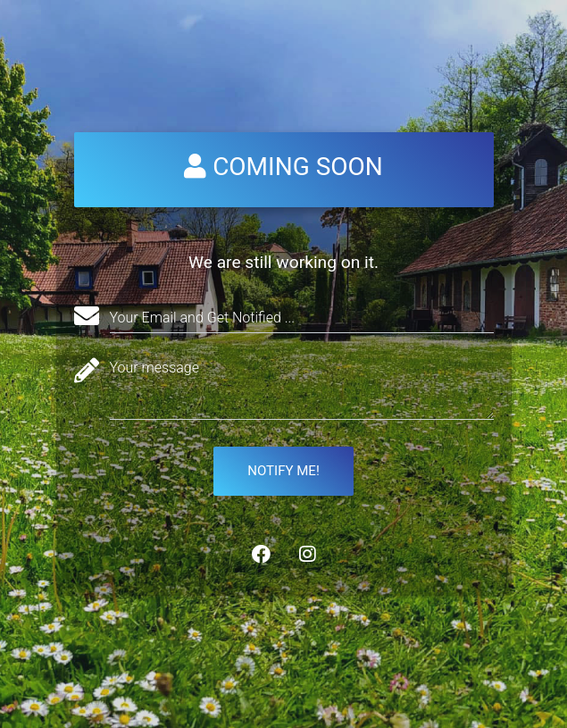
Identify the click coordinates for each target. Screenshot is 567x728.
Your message (155, 368)
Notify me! (283, 471)
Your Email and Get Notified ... (203, 318)
